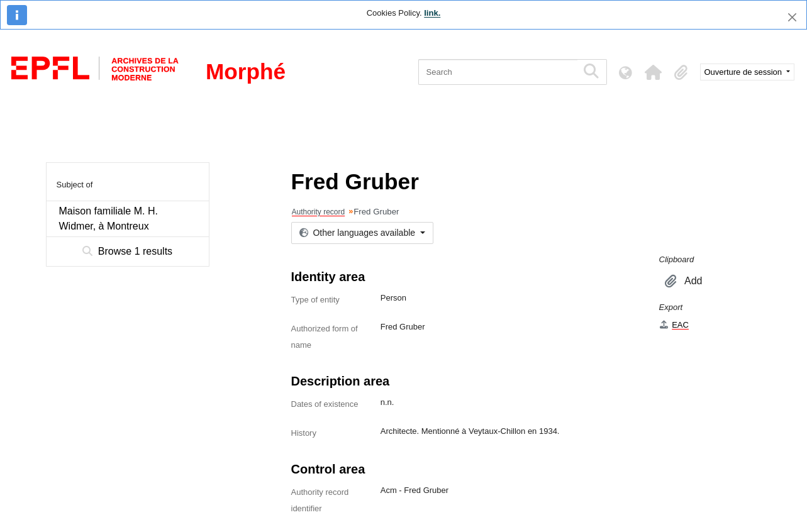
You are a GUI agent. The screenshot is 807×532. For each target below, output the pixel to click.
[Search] (498, 72)
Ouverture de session (744, 72)
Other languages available (359, 233)
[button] (654, 72)
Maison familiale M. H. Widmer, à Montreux (109, 219)
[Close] (792, 17)
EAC (674, 325)
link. (432, 13)
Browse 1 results (127, 251)
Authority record (319, 212)
